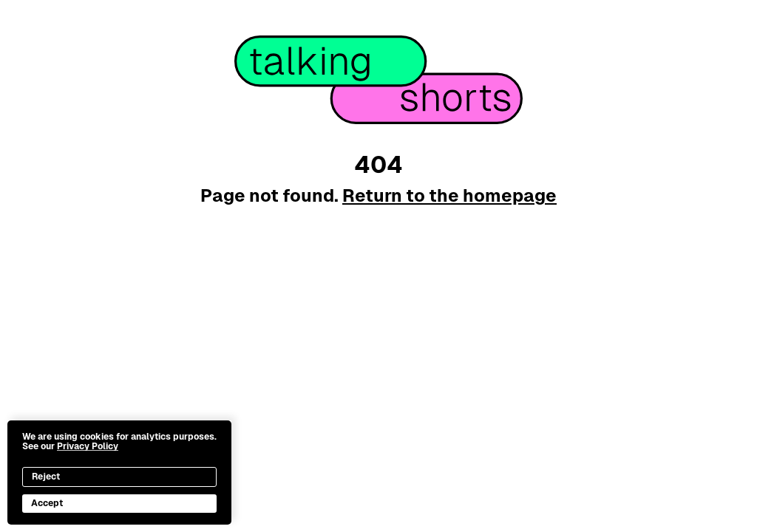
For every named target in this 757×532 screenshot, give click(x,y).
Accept (47, 503)
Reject (46, 477)
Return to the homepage (449, 195)
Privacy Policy (88, 446)
